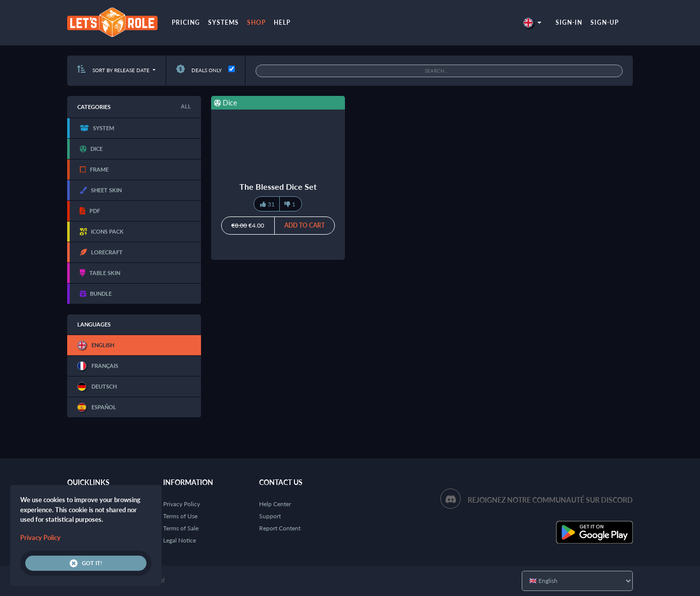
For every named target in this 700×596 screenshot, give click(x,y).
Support (270, 516)
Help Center (275, 504)
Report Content (280, 528)
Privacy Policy (182, 504)
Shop (256, 22)
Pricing (186, 22)
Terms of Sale (181, 528)
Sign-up (605, 22)
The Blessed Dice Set (278, 186)
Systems (223, 22)
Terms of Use (180, 516)
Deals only (199, 70)
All (186, 106)
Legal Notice (180, 540)
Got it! (86, 563)
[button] (532, 22)
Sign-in (569, 22)
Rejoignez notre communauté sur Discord (550, 500)
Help (282, 22)
